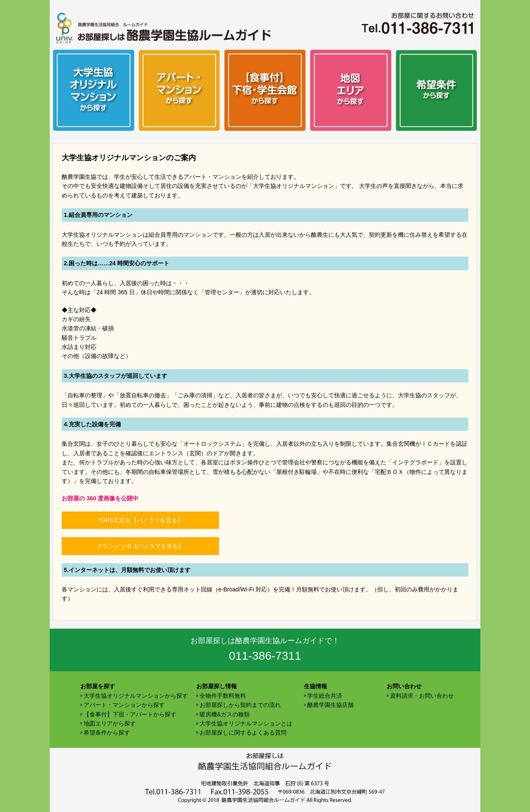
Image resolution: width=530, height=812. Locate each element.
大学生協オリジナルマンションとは (246, 723)
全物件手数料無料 (223, 696)
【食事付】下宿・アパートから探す (130, 714)
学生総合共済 (325, 696)
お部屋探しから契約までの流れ (240, 705)
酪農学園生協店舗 (330, 705)
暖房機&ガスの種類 (225, 714)
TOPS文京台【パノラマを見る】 (140, 520)
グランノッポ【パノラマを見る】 (140, 546)
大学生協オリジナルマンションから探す (136, 696)
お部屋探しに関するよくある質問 (243, 733)
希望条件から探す (107, 733)
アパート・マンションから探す (124, 705)
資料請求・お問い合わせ (422, 696)
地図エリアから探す (110, 723)
